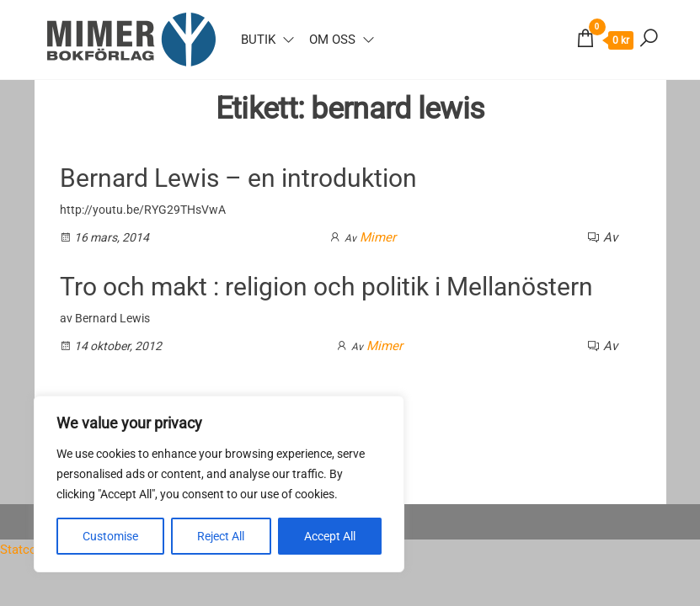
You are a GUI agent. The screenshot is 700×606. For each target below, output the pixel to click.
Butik (258, 40)
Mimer (378, 237)
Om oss (332, 40)
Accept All (330, 536)
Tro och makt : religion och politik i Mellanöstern (326, 287)
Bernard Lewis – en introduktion (238, 178)
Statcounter (33, 550)
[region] (219, 484)
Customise (110, 536)
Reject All (221, 536)
